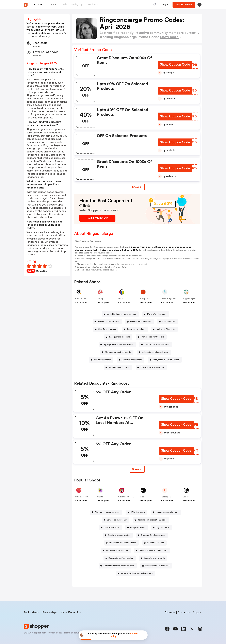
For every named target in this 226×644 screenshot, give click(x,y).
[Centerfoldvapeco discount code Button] (118, 566)
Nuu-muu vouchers (102, 360)
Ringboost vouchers (136, 329)
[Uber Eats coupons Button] (106, 329)
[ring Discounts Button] (161, 528)
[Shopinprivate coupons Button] (118, 368)
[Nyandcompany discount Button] (166, 512)
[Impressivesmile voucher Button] (116, 551)
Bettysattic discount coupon (166, 360)
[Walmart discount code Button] (107, 322)
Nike (142, 497)
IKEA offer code (112, 528)
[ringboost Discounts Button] (164, 329)
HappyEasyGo (189, 299)
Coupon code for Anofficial (157, 345)
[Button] (165, 5)
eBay (120, 299)
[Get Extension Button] (97, 218)
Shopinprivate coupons (119, 367)
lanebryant (166, 497)
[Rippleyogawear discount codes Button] (117, 345)
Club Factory (81, 497)
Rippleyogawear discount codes (118, 345)
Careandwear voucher (132, 360)
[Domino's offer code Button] (156, 314)
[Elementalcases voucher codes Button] (152, 551)
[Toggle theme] (199, 5)
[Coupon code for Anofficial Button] (156, 345)
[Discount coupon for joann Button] (106, 512)
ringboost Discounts (166, 329)
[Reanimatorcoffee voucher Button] (120, 558)
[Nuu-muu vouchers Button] (101, 360)
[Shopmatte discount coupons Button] (122, 543)
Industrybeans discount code (155, 352)
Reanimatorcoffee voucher (121, 558)
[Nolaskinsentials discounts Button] (156, 566)
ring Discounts (163, 528)
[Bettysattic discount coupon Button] (165, 360)
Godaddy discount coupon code (121, 314)
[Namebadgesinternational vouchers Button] (135, 573)
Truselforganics (169, 299)
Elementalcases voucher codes (153, 550)
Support (198, 612)
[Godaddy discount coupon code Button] (120, 314)
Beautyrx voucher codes (119, 535)
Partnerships (50, 612)
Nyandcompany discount (167, 512)
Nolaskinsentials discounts (157, 566)
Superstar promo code (154, 558)
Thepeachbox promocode (152, 367)
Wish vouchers (169, 322)
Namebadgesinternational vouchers (137, 573)
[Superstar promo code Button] (153, 558)
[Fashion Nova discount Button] (139, 322)
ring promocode (138, 528)
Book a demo (31, 612)
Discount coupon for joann (107, 512)
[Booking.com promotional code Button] (151, 520)
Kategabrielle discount (119, 337)
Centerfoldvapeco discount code (119, 566)
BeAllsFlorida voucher (117, 520)
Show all (137, 469)
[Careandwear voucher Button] (131, 360)
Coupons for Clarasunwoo (153, 535)
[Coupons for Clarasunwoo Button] (152, 535)
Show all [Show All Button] (137, 187)
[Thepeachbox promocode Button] (151, 368)
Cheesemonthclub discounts (118, 352)
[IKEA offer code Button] (110, 528)
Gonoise (187, 497)
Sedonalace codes (156, 543)
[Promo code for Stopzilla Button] (151, 337)
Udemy (100, 299)
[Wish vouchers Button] (168, 322)
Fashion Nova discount (141, 322)
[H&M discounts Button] (136, 512)
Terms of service (72, 633)
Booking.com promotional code (152, 520)
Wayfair (100, 497)
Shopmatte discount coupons (123, 543)
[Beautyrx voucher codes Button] (118, 535)
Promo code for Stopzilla (152, 337)
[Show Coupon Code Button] (175, 65)
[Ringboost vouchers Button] (135, 329)
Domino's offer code (157, 314)
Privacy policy (55, 633)
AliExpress (145, 299)
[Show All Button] (137, 469)
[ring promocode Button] (136, 528)
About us (170, 612)
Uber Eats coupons (107, 329)
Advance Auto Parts (128, 497)
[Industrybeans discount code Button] (154, 352)
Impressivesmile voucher (117, 550)
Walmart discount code (108, 322)
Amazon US (81, 299)
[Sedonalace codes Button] (154, 543)
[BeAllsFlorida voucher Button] (115, 520)
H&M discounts (138, 512)
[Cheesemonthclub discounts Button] (117, 352)
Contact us (184, 612)
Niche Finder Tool (71, 612)
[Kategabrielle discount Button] (118, 337)
